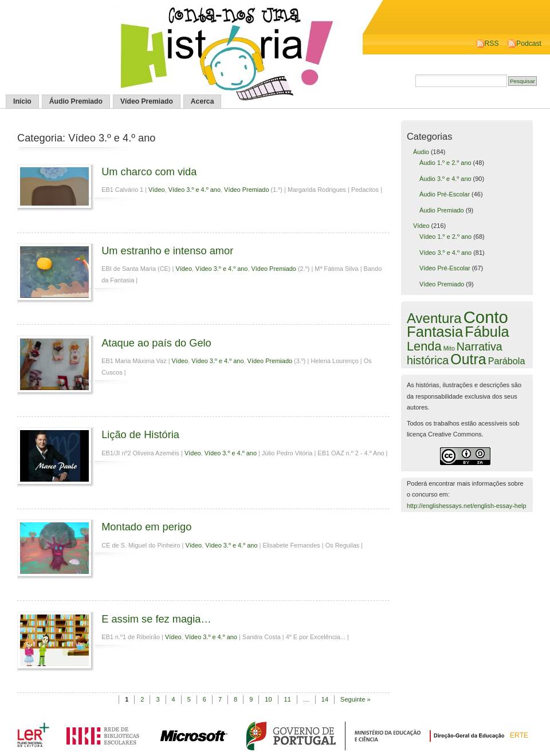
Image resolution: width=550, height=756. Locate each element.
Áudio (421, 152)
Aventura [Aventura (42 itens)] (434, 318)
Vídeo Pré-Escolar (445, 268)
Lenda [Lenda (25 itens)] (424, 346)
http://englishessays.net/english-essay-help (467, 506)
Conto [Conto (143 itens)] (486, 317)
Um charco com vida (149, 172)
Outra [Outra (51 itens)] (468, 359)
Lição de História (140, 434)
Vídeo (157, 190)
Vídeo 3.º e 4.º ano (195, 190)
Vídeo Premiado (147, 101)
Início (22, 101)
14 (325, 699)
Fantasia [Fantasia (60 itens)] (435, 332)
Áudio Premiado (76, 101)
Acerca (203, 101)
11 (288, 699)
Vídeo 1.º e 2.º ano (445, 237)
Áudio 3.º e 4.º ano (445, 179)
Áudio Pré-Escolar (445, 194)
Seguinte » (355, 699)
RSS (492, 44)
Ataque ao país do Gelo (156, 343)
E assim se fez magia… (156, 619)
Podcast (529, 44)
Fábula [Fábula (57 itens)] (487, 332)
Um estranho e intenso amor (167, 251)
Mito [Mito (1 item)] (449, 348)
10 (268, 699)
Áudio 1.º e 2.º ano (445, 163)
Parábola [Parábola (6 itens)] (507, 361)
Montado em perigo (146, 527)
